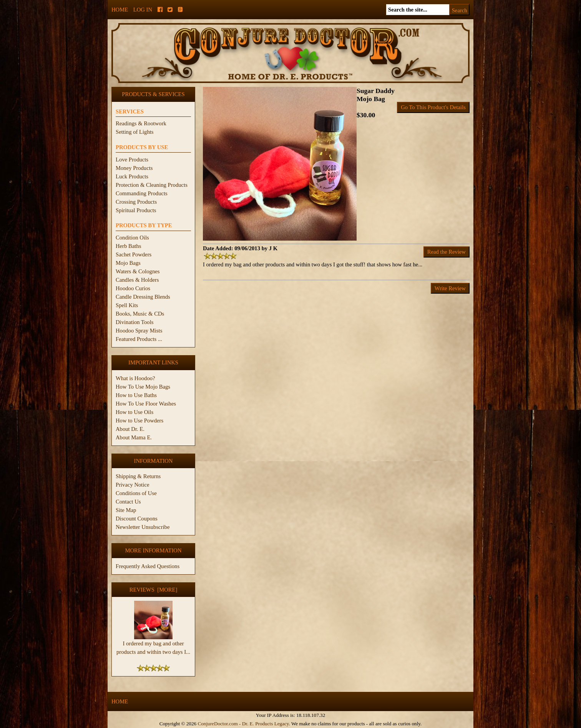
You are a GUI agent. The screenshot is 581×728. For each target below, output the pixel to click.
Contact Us (128, 502)
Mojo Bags (128, 263)
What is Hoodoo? (135, 378)
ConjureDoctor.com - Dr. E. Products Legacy (243, 724)
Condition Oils (132, 238)
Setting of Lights (135, 132)
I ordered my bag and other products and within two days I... (153, 645)
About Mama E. (134, 437)
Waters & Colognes (138, 271)
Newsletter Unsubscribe (143, 527)
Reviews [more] (154, 590)
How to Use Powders (139, 421)
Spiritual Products (136, 210)
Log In (143, 10)
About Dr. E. (130, 429)
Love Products (132, 160)
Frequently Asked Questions (148, 566)
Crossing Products (136, 202)
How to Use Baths (136, 395)
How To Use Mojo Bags (143, 387)
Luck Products (132, 176)
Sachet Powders (134, 254)
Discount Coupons (137, 519)
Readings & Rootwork (141, 123)
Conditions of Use (136, 493)
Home (120, 10)
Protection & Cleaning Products (152, 185)
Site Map (126, 510)
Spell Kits (127, 305)
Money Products (134, 168)
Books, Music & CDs (140, 314)
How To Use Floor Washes (146, 404)
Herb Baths (128, 246)
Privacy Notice (133, 485)
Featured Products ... (139, 339)
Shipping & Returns (138, 476)
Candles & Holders (137, 280)
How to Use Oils (134, 412)
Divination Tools (134, 322)
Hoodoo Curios (133, 288)
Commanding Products (142, 193)
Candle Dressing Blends (143, 297)
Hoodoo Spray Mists (139, 331)
